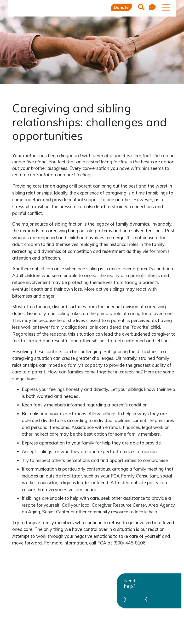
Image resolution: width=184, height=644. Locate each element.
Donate (121, 7)
